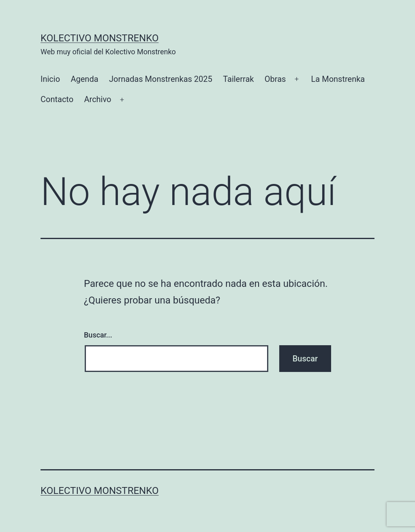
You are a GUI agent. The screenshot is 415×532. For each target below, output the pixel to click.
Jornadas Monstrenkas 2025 (161, 79)
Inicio (50, 79)
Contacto (57, 99)
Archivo (98, 99)
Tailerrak (238, 79)
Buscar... (98, 335)
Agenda (84, 79)
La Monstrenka (338, 79)
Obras (275, 79)
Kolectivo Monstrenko (99, 38)
